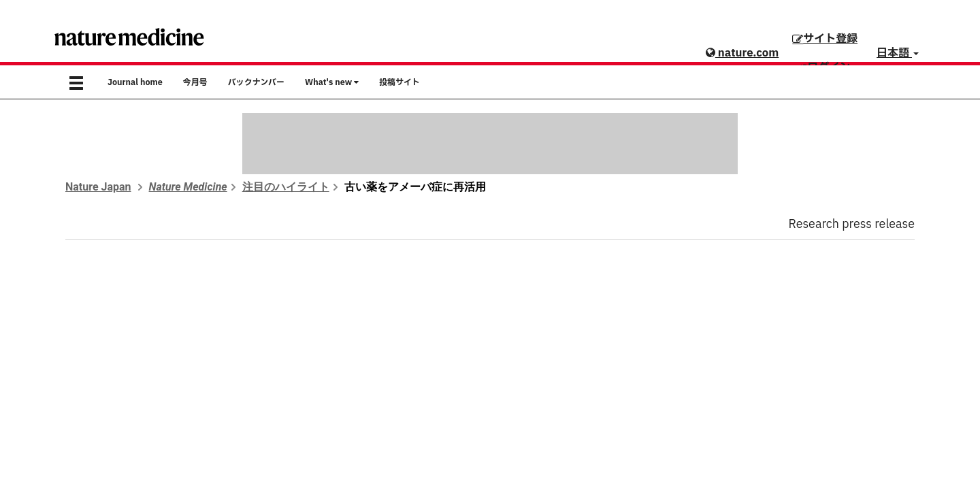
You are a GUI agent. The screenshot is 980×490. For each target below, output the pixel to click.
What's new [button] (332, 82)
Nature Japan (98, 187)
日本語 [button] (898, 53)
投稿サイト (399, 82)
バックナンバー (256, 82)
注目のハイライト (286, 187)
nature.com (742, 53)
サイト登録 (825, 39)
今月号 (195, 82)
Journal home (135, 82)
